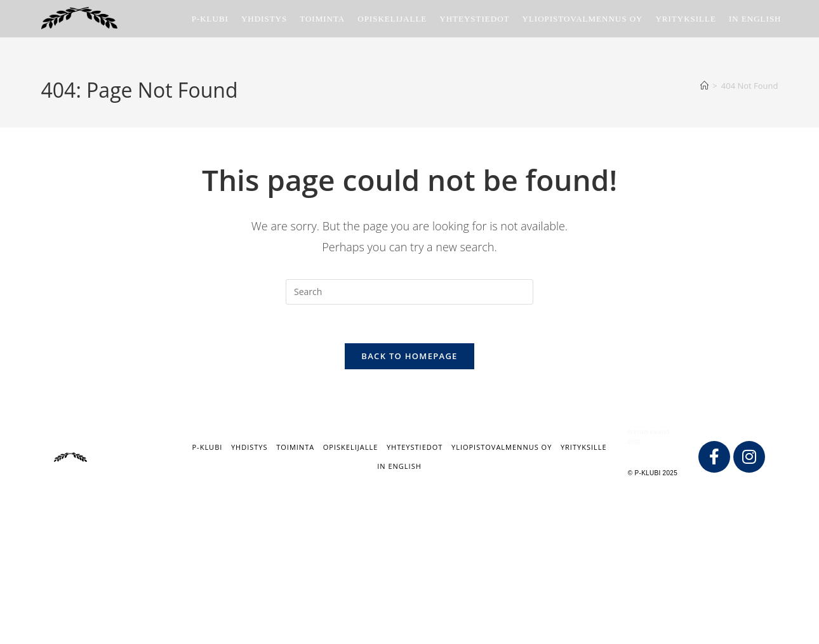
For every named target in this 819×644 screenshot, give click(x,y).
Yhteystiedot (415, 447)
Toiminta (295, 447)
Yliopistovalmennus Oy (502, 447)
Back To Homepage (409, 356)
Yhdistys (250, 447)
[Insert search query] (409, 292)
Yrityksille (584, 447)
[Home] (704, 86)
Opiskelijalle (350, 447)
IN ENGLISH (399, 466)
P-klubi (207, 447)
